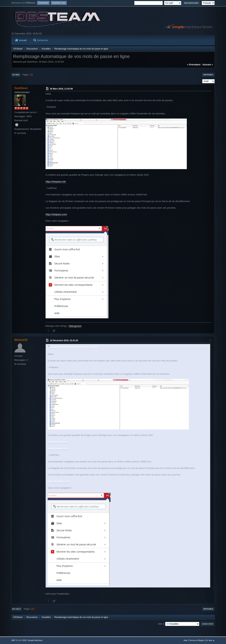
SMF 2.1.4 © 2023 (19, 640)
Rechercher (41, 40)
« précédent (194, 65)
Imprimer (208, 75)
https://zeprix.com (57, 442)
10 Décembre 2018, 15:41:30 (64, 340)
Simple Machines (35, 640)
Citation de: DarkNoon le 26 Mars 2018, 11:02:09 (74, 347)
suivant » (208, 65)
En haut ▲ (210, 640)
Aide (186, 640)
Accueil (21, 40)
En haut (17, 609)
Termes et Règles (197, 640)
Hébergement (75, 326)
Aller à (161, 624)
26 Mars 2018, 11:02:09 (61, 89)
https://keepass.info (56, 182)
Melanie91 (21, 340)
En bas (16, 75)
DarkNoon (21, 88)
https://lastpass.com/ (56, 214)
